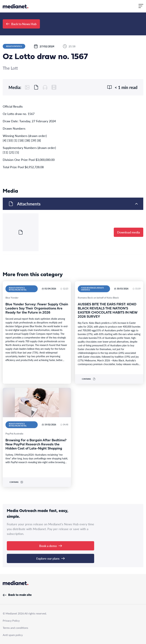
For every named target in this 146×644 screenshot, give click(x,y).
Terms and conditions (15, 628)
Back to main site (17, 595)
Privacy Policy (11, 621)
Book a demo (51, 546)
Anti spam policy (13, 635)
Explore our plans (50, 558)
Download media (129, 232)
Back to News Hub (21, 24)
